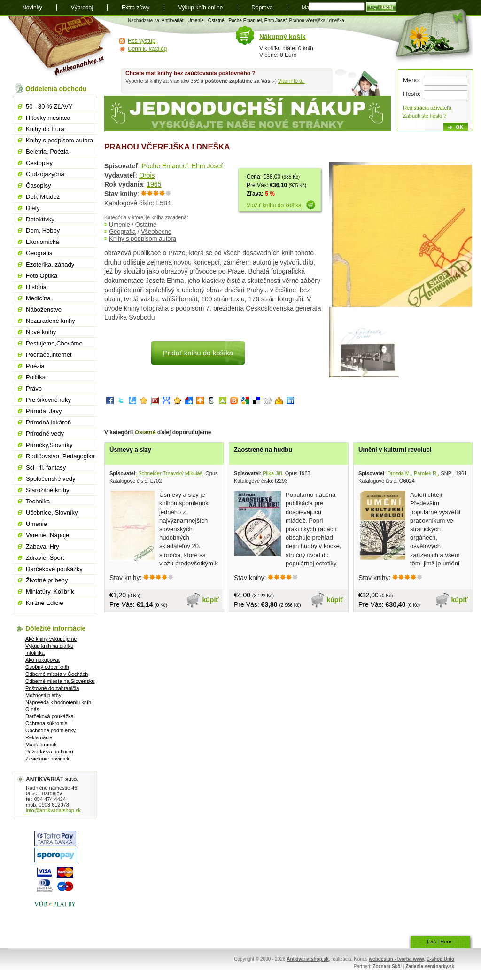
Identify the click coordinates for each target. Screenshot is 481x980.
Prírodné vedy (45, 434)
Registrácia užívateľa (427, 108)
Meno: (412, 80)
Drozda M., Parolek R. (412, 473)
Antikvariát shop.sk (61, 47)
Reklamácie (39, 737)
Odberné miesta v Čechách (57, 674)
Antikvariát (173, 20)
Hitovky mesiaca (48, 118)
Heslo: (412, 94)
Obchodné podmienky (50, 730)
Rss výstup (142, 41)
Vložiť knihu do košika (274, 205)
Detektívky (40, 219)
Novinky (32, 8)
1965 (154, 184)
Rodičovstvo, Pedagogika (60, 456)
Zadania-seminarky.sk (430, 967)
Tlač (431, 941)
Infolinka (35, 653)
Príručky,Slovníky (49, 445)
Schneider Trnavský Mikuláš (170, 473)
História (36, 287)
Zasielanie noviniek (47, 759)
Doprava (262, 8)
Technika (38, 501)
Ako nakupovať (43, 660)
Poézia (35, 366)
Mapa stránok (41, 745)
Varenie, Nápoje (47, 535)
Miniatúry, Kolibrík (50, 592)
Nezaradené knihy (50, 321)
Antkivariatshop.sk (307, 959)
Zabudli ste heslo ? (425, 116)
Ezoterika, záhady (50, 264)
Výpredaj (82, 8)
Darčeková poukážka (50, 716)
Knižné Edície (45, 603)
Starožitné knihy (48, 490)
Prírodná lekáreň (48, 422)
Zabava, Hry (43, 546)
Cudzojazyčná (45, 174)
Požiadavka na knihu (49, 752)
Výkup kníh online (201, 8)
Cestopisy (39, 163)
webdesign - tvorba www (396, 959)
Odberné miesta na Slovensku (60, 681)
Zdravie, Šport (45, 558)
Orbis (147, 175)
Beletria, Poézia (47, 152)
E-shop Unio (440, 959)
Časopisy (38, 185)
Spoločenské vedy (51, 479)
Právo (34, 388)
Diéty (33, 208)
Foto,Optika (42, 276)
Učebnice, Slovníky (52, 513)
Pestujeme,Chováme (54, 343)
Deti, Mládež (43, 197)
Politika (36, 377)
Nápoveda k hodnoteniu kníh (58, 702)
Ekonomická (43, 242)
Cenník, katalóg (147, 49)
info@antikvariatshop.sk (53, 810)
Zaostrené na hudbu (263, 450)
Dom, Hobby (43, 231)
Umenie (195, 20)
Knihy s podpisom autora (143, 239)
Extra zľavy (136, 8)
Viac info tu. (291, 81)
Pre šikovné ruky (48, 400)
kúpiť (211, 600)
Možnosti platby (43, 695)
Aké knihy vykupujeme (51, 639)
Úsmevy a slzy (130, 450)
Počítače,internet (49, 355)
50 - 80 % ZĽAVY (49, 106)
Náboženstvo (44, 310)
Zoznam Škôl (387, 967)
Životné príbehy (47, 580)
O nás (32, 709)
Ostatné (216, 20)
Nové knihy (41, 332)
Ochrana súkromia (47, 723)
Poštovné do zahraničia (52, 688)
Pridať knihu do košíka (198, 353)
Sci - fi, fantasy (46, 467)
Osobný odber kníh (47, 667)
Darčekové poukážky (54, 569)
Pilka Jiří (272, 473)
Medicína (38, 298)
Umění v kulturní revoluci (395, 450)
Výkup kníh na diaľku (49, 646)
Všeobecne (156, 231)
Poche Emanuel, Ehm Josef (258, 20)
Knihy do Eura (45, 129)
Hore (446, 941)
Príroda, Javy (44, 411)
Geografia (122, 231)
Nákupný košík (283, 37)
